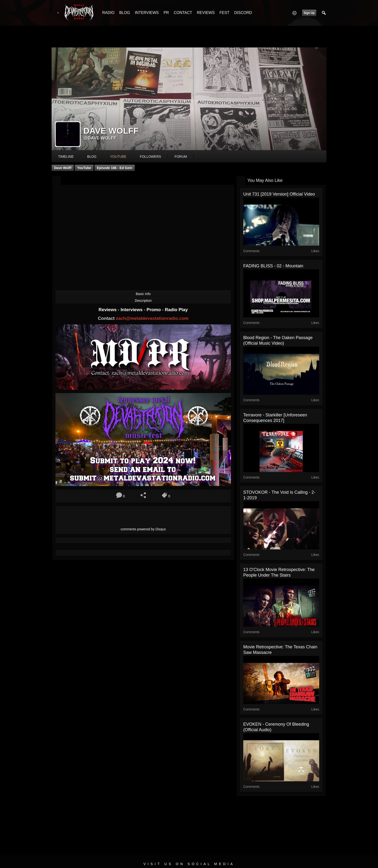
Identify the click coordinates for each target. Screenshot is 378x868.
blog (92, 157)
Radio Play (176, 310)
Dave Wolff (63, 168)
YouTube (84, 168)
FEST (225, 13)
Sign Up (309, 13)
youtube (118, 157)
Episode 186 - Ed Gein (115, 168)
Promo (154, 310)
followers (150, 157)
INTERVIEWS (147, 13)
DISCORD (243, 13)
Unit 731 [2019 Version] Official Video (279, 194)
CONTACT (183, 13)
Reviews (108, 310)
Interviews (132, 310)
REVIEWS (206, 13)
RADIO (108, 13)
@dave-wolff (100, 138)
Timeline (66, 157)
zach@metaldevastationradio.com (152, 318)
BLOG (125, 13)
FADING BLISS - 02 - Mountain (273, 266)
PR (166, 13)
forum (181, 157)
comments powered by (143, 529)
